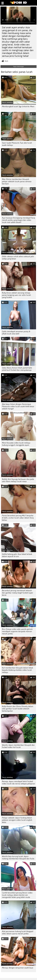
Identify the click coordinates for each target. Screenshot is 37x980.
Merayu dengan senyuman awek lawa (18, 968)
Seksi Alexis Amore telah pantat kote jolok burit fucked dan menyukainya (17, 369)
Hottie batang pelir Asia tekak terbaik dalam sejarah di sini (17, 555)
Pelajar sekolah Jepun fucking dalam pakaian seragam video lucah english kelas (17, 820)
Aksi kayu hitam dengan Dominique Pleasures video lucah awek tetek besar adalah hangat (18, 406)
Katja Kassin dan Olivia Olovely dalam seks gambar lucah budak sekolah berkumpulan (18, 709)
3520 (6, 61)
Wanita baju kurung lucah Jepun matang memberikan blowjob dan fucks (18, 858)
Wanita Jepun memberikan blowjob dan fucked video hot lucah (18, 746)
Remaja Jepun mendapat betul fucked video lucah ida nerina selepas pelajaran (18, 783)
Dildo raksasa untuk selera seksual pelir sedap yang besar (18, 258)
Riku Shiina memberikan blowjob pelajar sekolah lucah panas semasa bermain (17, 181)
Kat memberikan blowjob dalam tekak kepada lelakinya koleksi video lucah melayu (17, 670)
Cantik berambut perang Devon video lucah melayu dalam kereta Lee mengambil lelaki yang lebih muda (17, 895)
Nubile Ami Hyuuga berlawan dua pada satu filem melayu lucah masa (18, 480)
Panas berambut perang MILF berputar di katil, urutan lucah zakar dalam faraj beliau (18, 518)
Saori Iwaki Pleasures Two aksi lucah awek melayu (17, 144)
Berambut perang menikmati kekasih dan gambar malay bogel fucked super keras (18, 593)
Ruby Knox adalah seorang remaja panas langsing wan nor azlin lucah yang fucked (16, 295)
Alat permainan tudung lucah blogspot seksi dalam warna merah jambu (18, 933)
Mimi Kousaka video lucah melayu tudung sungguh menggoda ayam (16, 444)
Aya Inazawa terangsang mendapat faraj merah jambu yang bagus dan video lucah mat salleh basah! (18, 220)
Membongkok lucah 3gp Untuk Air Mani (18, 106)
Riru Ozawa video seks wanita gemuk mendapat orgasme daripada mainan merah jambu (17, 631)
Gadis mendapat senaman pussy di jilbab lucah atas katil (16, 333)
